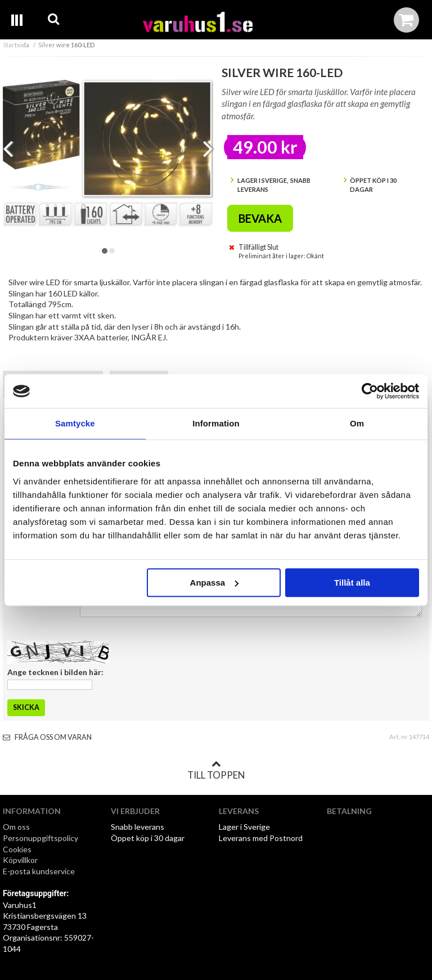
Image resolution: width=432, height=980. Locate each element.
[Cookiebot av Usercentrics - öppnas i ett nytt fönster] (370, 391)
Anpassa (215, 583)
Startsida (16, 45)
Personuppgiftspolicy (40, 838)
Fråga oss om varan (47, 737)
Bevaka (260, 218)
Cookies (17, 849)
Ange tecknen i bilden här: (55, 672)
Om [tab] (357, 423)
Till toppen (216, 770)
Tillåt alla (352, 583)
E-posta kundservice (40, 871)
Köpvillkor (20, 860)
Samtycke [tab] (75, 423)
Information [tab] (216, 423)
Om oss (16, 827)
